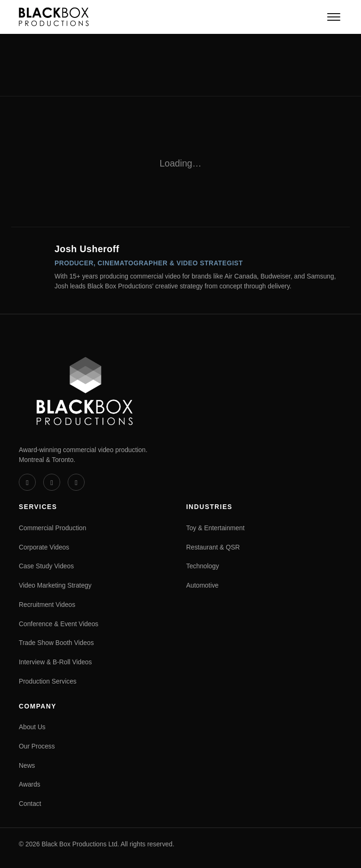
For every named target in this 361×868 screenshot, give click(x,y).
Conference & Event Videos (59, 624)
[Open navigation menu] (334, 17)
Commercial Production (52, 528)
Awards (30, 784)
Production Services (48, 681)
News (27, 765)
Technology (203, 566)
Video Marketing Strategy (55, 585)
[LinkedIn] (52, 482)
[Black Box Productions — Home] (54, 17)
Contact (30, 804)
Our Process (37, 746)
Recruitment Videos (47, 605)
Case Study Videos (46, 566)
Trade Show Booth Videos (56, 643)
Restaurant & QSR (213, 547)
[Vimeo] (27, 482)
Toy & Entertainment (215, 528)
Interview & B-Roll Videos (55, 662)
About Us (32, 727)
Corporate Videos (44, 547)
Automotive (202, 585)
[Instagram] (76, 482)
